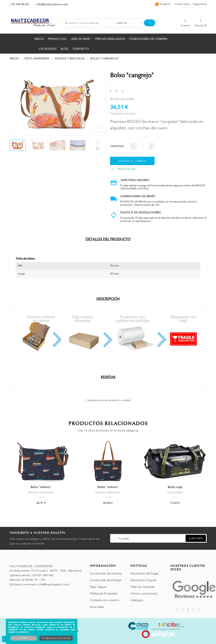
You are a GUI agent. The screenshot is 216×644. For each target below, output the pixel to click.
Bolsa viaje (175, 487)
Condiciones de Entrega (105, 580)
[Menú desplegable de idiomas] (163, 4)
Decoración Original (143, 580)
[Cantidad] (143, 146)
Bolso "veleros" (108, 487)
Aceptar (24, 638)
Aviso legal (97, 607)
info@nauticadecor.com (52, 4)
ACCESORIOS (175, 493)
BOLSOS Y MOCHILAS (41, 493)
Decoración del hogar (144, 573)
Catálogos (137, 600)
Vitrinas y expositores (144, 593)
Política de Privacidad (103, 593)
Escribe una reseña (122, 99)
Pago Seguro (98, 587)
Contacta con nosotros (104, 600)
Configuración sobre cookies (56, 638)
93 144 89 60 (20, 4)
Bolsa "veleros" (41, 487)
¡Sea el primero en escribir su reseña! (108, 400)
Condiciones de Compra (106, 573)
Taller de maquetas (142, 587)
